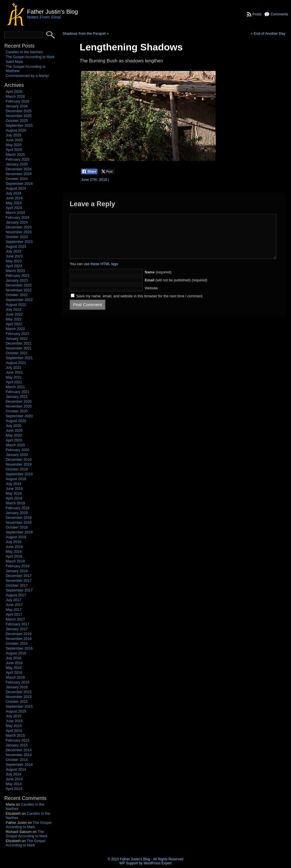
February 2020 (17, 450)
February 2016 (17, 682)
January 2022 (17, 338)
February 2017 (17, 624)
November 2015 (19, 697)
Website (151, 297)
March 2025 (15, 154)
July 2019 (13, 484)
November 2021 (19, 348)
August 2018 (16, 537)
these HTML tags (104, 272)
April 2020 (14, 440)
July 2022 (13, 309)
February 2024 (17, 217)
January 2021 (17, 397)
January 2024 (17, 222)
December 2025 (19, 111)
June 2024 (14, 198)
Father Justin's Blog (52, 12)
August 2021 (16, 363)
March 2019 (15, 503)
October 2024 (17, 179)
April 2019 (14, 498)
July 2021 (13, 368)
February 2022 (17, 334)
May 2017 (14, 610)
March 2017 (15, 619)
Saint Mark (14, 62)
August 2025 (16, 130)
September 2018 (19, 532)
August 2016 (16, 653)
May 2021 (14, 377)
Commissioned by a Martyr (27, 76)
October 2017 (17, 585)
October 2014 (17, 760)
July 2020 (13, 426)
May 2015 (14, 726)
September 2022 (19, 300)
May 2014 (14, 784)
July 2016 (13, 658)
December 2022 (19, 285)
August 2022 (16, 305)
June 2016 (14, 663)
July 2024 (13, 193)
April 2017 (14, 614)
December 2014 (19, 750)
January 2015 (17, 745)
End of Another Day (270, 33)
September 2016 (19, 648)
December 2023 (19, 227)
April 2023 (14, 266)
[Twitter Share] (108, 171)
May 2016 (14, 668)
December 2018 (19, 518)
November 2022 (19, 290)
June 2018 (14, 547)
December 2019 (19, 459)
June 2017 (14, 605)
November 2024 (19, 174)
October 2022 (17, 295)
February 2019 (17, 508)
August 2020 (16, 421)
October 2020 (17, 411)
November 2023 (19, 232)
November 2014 (19, 755)
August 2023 (16, 246)
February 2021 (17, 392)
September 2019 (19, 474)
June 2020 (14, 430)
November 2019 (19, 464)
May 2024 (14, 203)
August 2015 (16, 711)
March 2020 (15, 445)
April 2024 (14, 208)
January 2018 (17, 571)
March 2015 (15, 735)
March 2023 (15, 271)
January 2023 (17, 280)
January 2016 (17, 687)
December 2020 (19, 401)
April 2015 (14, 731)
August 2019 (16, 479)
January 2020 (17, 455)
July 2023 (13, 251)
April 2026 (14, 92)
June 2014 (14, 779)
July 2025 (13, 135)
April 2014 (14, 789)
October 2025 (17, 121)
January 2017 (17, 629)
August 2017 (16, 595)
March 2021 (15, 387)
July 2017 (13, 600)
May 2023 (14, 261)
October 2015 (17, 702)
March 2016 (15, 677)
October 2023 (17, 237)
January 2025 (17, 164)
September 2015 (19, 706)
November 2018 (19, 522)
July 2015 (13, 716)
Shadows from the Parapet (84, 33)
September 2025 (19, 125)
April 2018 (14, 556)
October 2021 (17, 353)
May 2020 (14, 435)
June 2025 (14, 140)
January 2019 (17, 513)
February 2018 (17, 566)
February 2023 (17, 276)
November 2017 (19, 581)
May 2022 (14, 319)
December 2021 (19, 343)
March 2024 (15, 213)
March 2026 (15, 96)
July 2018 (13, 542)
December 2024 (19, 169)
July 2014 (13, 774)
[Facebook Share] (89, 171)
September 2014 (19, 764)
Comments (279, 14)
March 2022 (15, 329)
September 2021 (19, 358)
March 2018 (15, 561)
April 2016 (14, 673)
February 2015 (17, 740)
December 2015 (19, 692)
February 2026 (17, 101)
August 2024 (16, 188)
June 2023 (14, 256)
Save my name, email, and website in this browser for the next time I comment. (140, 305)
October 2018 (17, 527)
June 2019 (14, 489)
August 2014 (16, 769)
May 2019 (14, 493)
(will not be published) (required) (176, 289)
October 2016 (17, 643)
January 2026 (17, 106)
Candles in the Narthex (24, 52)
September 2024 (19, 184)
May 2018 (14, 551)
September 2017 (19, 590)
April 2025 (14, 150)
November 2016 (19, 639)
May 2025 (14, 145)
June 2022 (14, 314)
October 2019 (17, 469)
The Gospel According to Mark (30, 57)
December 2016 (19, 634)
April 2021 (14, 382)
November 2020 (19, 406)
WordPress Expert (157, 863)
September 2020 (19, 416)
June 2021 (14, 372)
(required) (158, 281)
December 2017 (19, 576)
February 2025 (17, 159)
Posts (257, 14)
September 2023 (19, 242)
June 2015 (14, 721)
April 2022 (14, 324)
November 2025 (19, 116)
